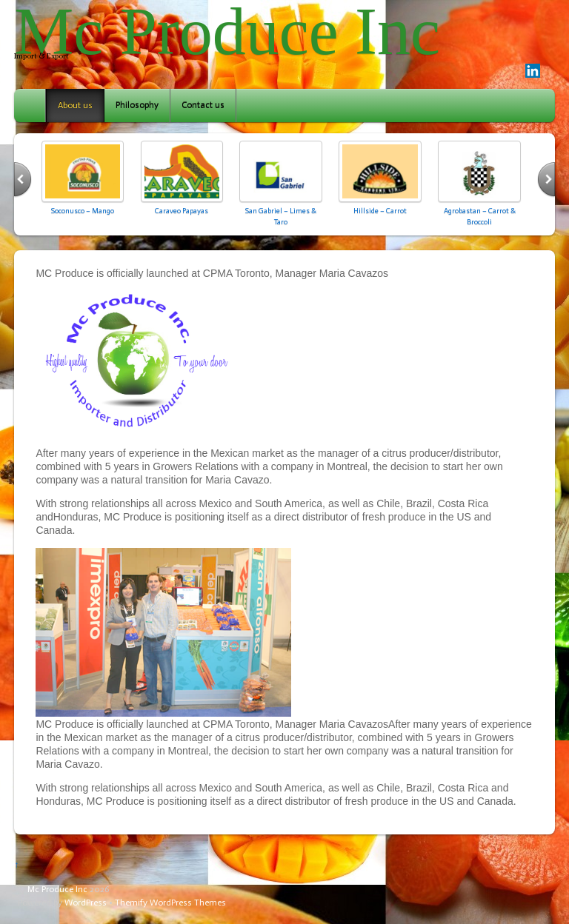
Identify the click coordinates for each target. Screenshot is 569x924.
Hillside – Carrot (380, 211)
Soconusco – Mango (83, 211)
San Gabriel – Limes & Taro (281, 216)
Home (31, 106)
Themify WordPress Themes (170, 903)
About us (75, 105)
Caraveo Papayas (182, 211)
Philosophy (137, 105)
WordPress (86, 903)
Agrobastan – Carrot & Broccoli (480, 216)
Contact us (203, 105)
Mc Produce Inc (57, 889)
